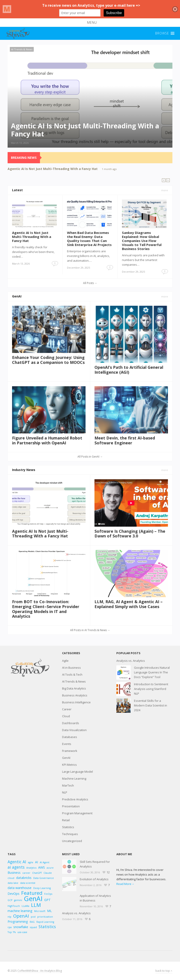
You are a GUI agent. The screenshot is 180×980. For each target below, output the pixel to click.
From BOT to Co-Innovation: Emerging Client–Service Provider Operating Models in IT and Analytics (46, 609)
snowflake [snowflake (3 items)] (21, 927)
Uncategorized (72, 841)
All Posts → (90, 283)
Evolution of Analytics (94, 879)
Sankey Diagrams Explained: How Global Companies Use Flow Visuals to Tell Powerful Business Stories (142, 241)
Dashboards (71, 723)
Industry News (24, 470)
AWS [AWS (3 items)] (42, 867)
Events (67, 744)
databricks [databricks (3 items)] (24, 878)
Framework (70, 751)
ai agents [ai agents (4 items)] (16, 867)
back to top (164, 971)
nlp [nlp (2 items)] (9, 917)
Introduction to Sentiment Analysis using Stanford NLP (151, 689)
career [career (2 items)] (26, 873)
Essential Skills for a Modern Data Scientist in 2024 (151, 705)
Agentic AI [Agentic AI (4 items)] (17, 862)
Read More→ (125, 884)
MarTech (68, 785)
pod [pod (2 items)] (33, 917)
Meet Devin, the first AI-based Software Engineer (125, 440)
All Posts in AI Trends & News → (90, 630)
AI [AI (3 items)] (37, 862)
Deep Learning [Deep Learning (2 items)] (42, 888)
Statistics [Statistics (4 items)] (47, 927)
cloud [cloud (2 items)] (11, 878)
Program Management (77, 813)
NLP (65, 792)
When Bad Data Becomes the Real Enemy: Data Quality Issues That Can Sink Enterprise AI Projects (89, 239)
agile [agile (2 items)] (31, 862)
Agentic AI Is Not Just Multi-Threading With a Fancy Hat (53, 169)
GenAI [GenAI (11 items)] (33, 899)
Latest (17, 190)
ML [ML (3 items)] (49, 911)
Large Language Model (77, 772)
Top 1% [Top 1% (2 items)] (12, 932)
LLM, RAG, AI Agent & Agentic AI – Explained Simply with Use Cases (129, 604)
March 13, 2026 (20, 143)
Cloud (66, 716)
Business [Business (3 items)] (14, 873)
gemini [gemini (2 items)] (18, 900)
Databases (70, 737)
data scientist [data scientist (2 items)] (28, 883)
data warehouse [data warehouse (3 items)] (20, 888)
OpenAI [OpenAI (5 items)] (21, 916)
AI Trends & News (22, 49)
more (165, 190)
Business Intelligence (76, 702)
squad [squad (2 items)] (33, 927)
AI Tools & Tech (72, 675)
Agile (65, 661)
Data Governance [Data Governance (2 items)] (44, 878)
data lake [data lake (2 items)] (13, 883)
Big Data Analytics (74, 688)
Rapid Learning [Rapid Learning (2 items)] (45, 922)
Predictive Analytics (75, 799)
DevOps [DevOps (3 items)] (14, 894)
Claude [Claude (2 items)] (48, 873)
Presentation (71, 806)
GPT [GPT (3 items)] (47, 900)
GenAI (17, 296)
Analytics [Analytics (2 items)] (31, 868)
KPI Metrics (69, 765)
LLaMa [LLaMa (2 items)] (25, 906)
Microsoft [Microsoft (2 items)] (40, 911)
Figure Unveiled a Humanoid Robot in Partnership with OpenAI (47, 440)
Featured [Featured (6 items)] (32, 893)
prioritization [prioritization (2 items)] (45, 917)
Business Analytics (75, 695)
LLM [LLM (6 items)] (36, 905)
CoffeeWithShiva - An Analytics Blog (40, 971)
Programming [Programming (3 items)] (18, 922)
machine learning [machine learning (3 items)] (20, 911)
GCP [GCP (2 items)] (10, 900)
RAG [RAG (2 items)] (32, 922)
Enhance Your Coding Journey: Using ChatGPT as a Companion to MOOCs (48, 360)
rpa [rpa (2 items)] (10, 927)
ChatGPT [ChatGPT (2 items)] (37, 873)
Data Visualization (74, 730)
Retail (66, 820)
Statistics (68, 827)
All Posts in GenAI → (90, 457)
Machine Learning (74, 778)
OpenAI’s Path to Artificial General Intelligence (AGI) (129, 370)
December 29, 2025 (78, 268)
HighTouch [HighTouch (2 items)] (14, 906)
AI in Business (71, 668)
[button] (90, 23)
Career (67, 709)
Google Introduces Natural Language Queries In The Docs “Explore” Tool (152, 672)
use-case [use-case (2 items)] (22, 932)
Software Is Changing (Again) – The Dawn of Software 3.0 (130, 534)
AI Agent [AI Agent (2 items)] (45, 862)
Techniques (70, 834)
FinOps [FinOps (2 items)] (48, 894)
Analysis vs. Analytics (131, 661)
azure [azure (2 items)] (50, 868)
